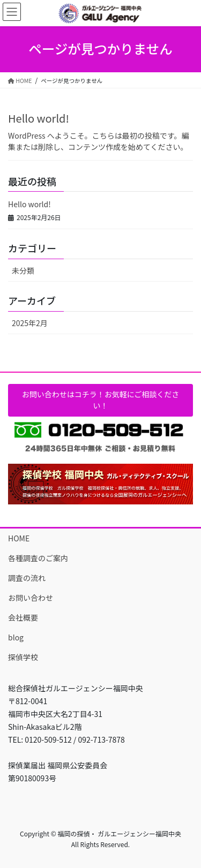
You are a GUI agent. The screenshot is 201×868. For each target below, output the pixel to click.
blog (16, 637)
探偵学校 (23, 657)
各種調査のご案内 (38, 558)
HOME (19, 538)
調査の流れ (27, 578)
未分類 (23, 270)
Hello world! (39, 118)
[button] (100, 400)
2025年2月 (30, 323)
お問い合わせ (31, 598)
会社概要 (23, 617)
